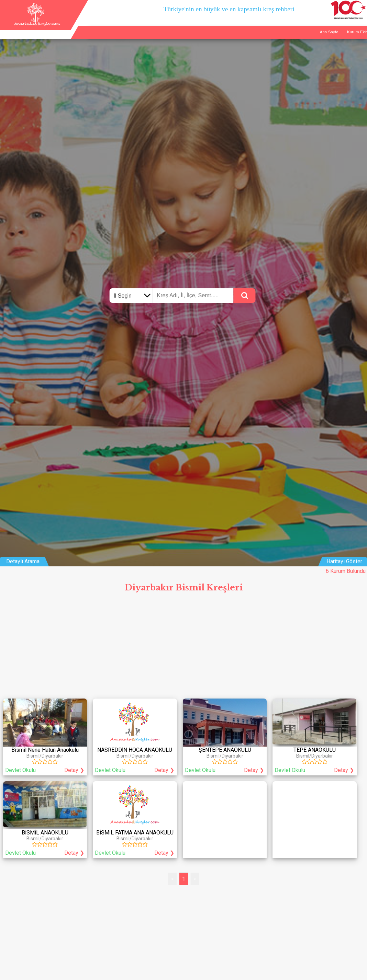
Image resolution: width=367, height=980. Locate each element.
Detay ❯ (74, 770)
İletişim (340, 28)
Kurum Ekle (315, 28)
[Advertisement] (183, 647)
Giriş (359, 28)
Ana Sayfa (286, 28)
